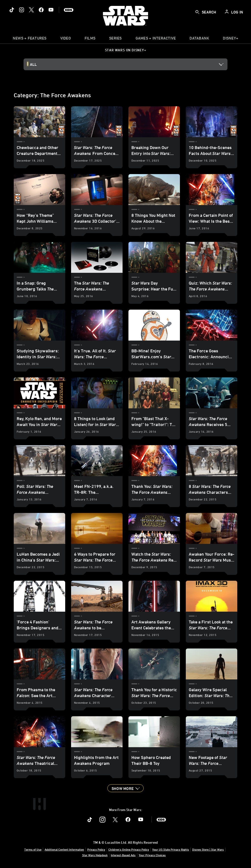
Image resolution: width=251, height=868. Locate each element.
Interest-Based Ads (123, 855)
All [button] (33, 64)
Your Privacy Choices (152, 855)
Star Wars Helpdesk (95, 855)
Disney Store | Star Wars (208, 849)
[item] (30, 39)
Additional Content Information (64, 849)
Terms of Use (33, 849)
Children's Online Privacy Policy (129, 849)
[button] (125, 788)
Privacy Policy (96, 849)
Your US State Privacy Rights (171, 849)
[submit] (197, 12)
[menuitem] (66, 39)
